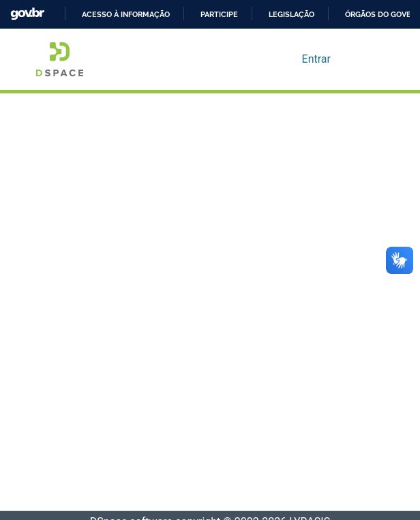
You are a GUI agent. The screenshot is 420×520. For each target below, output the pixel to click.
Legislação (291, 14)
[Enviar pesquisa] (270, 59)
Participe (219, 14)
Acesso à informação (126, 14)
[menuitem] (289, 59)
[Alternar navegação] (365, 59)
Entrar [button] (317, 59)
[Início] (60, 59)
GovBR (27, 14)
